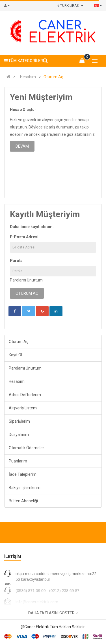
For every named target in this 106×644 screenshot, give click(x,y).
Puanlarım (18, 461)
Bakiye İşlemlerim (25, 488)
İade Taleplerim (23, 474)
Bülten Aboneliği (23, 501)
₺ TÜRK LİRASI (70, 6)
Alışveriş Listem (23, 408)
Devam (22, 146)
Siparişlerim (19, 421)
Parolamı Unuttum (26, 280)
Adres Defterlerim (25, 395)
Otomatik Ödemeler (26, 448)
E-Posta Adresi (24, 237)
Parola (16, 261)
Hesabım (28, 77)
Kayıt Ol (15, 355)
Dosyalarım (19, 435)
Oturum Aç (53, 77)
